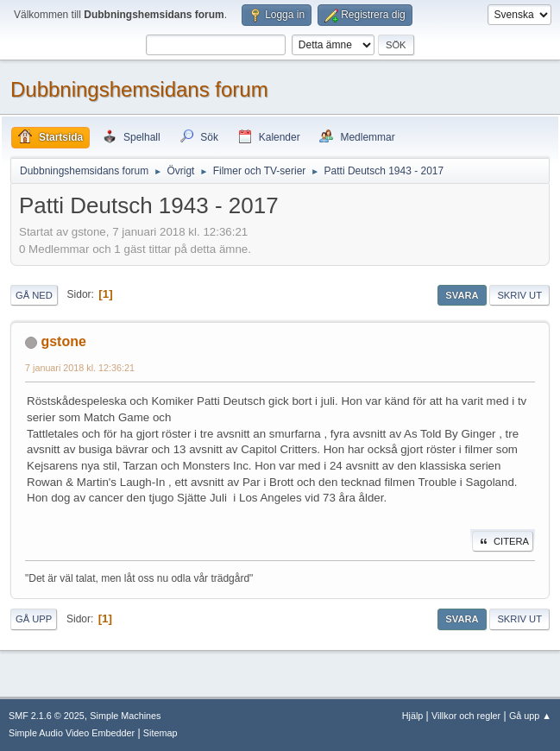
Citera (503, 541)
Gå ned (34, 295)
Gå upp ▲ (530, 716)
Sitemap (160, 733)
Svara (462, 295)
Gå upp (34, 619)
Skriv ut (519, 295)
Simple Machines (125, 716)
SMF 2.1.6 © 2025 (47, 716)
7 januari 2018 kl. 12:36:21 (80, 368)
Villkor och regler (466, 716)
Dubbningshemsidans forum (139, 89)
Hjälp (413, 716)
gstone (63, 341)
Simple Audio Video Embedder (72, 733)
